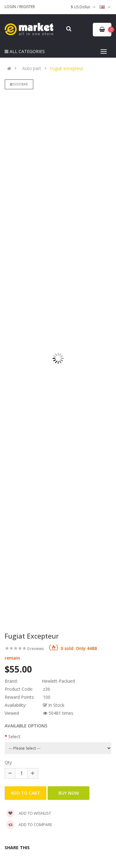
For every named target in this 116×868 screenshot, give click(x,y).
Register (27, 7)
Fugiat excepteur (67, 68)
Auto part (32, 68)
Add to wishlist (29, 813)
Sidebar (19, 84)
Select (14, 736)
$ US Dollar (84, 7)
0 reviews (35, 649)
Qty (8, 762)
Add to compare (29, 825)
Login (11, 7)
